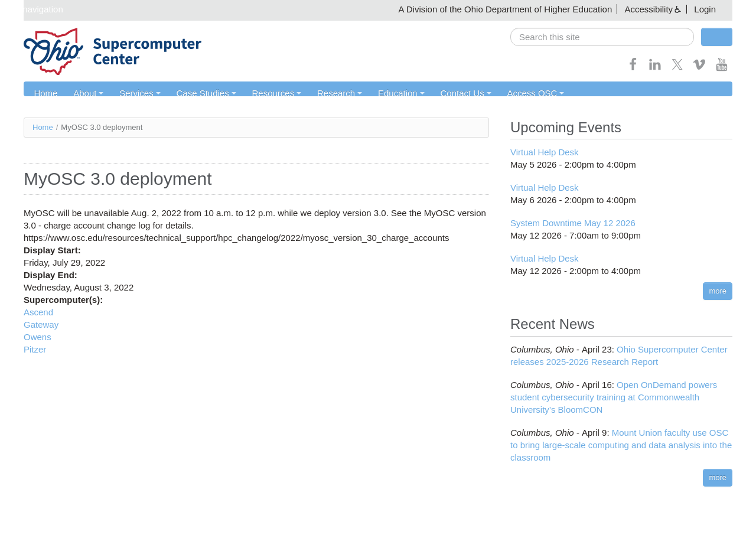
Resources (272, 93)
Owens (38, 337)
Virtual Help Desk (545, 153)
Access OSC (527, 93)
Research (334, 93)
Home (45, 93)
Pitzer (35, 349)
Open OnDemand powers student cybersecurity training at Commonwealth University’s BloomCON (614, 397)
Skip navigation (33, 9)
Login (705, 9)
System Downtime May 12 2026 (573, 224)
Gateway (41, 324)
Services (137, 93)
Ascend (38, 312)
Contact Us (458, 93)
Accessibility (649, 9)
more (718, 291)
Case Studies (202, 93)
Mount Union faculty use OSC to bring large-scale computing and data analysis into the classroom (621, 445)
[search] (602, 37)
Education (394, 93)
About (87, 93)
